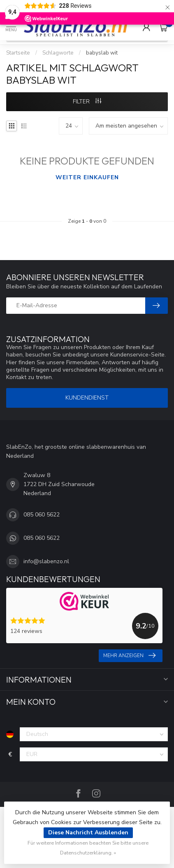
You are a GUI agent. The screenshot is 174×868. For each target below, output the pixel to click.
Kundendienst (87, 398)
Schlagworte (58, 53)
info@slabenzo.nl (46, 561)
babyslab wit (102, 53)
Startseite (18, 53)
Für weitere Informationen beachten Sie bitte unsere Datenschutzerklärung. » (88, 848)
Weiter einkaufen (87, 177)
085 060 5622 (42, 515)
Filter (87, 102)
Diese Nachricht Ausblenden (88, 833)
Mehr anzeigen (129, 656)
